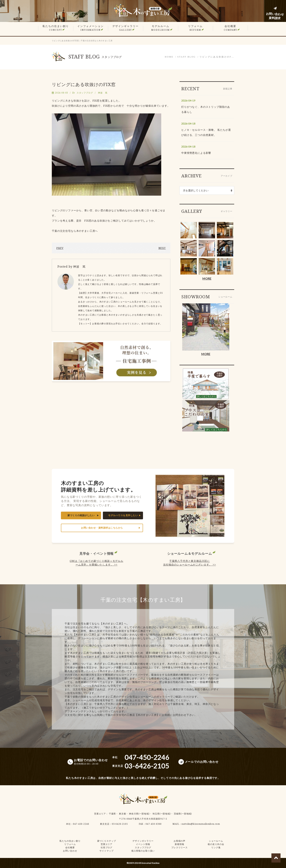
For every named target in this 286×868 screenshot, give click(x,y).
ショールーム (216, 841)
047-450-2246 (81, 824)
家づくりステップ (107, 841)
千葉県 (112, 814)
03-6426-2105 (120, 824)
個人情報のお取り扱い (143, 851)
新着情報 (179, 844)
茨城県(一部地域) (183, 814)
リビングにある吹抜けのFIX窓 (84, 84)
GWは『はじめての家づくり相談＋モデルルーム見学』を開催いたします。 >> (96, 563)
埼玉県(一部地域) (162, 814)
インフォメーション (90, 28)
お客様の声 (179, 841)
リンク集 (216, 847)
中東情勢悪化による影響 (196, 153)
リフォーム (195, 28)
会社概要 (230, 28)
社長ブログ (107, 847)
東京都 (122, 814)
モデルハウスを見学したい (123, 515)
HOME (169, 57)
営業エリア (100, 814)
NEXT (162, 248)
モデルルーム (161, 28)
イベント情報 (143, 844)
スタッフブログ (85, 93)
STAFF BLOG (187, 57)
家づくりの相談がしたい (81, 515)
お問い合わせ (70, 851)
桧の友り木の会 (216, 844)
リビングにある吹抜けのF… (217, 57)
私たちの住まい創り (56, 28)
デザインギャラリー (125, 28)
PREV (60, 248)
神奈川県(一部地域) (139, 814)
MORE (207, 278)
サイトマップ (106, 851)
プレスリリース (179, 847)
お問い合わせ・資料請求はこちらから (102, 528)
